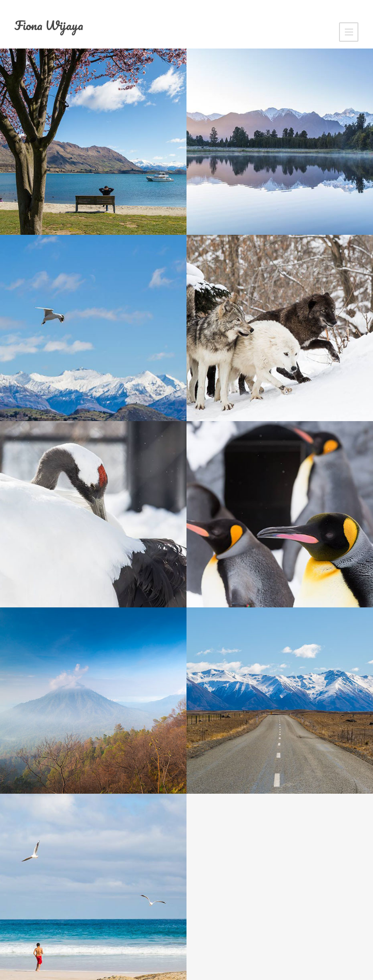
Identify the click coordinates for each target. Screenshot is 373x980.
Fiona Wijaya (49, 25)
